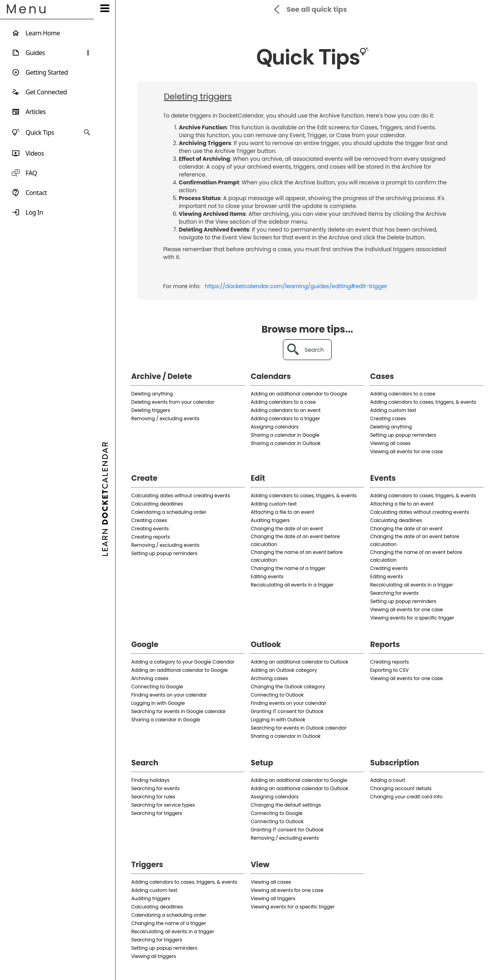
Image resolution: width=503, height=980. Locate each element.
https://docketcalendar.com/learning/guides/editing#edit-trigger (296, 286)
